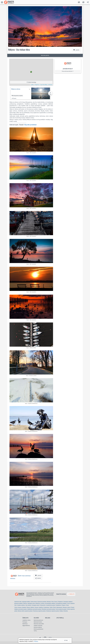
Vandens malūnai (21, 605)
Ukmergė (65, 607)
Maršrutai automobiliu (39, 624)
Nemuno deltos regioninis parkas (25, 611)
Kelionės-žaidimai (38, 627)
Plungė (72, 607)
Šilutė (55, 607)
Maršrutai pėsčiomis (38, 620)
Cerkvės (43, 603)
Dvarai (56, 602)
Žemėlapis (25, 618)
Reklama (48, 618)
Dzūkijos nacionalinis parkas (20, 609)
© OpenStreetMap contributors (46, 85)
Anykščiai (41, 607)
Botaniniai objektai (18, 603)
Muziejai (49, 602)
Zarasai (36, 607)
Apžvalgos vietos (31, 603)
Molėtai (32, 607)
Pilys (53, 602)
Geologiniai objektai (68, 602)
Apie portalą (60, 618)
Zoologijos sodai (35, 605)
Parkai (67, 605)
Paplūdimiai (58, 605)
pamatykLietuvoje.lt (68, 69)
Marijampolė (59, 607)
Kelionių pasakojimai (38, 629)
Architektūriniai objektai (61, 603)
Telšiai (51, 607)
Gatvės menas (34, 602)
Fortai (68, 603)
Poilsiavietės (43, 605)
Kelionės (36, 618)
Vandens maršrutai (38, 625)
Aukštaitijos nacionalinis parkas (34, 609)
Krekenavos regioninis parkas (53, 611)
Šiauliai (28, 607)
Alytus (69, 607)
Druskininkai (46, 607)
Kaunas (20, 607)
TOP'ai (35, 631)
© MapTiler (37, 85)
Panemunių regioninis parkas (39, 611)
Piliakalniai (60, 602)
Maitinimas (25, 624)
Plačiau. (36, 641)
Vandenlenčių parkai (51, 605)
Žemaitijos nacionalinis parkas (48, 609)
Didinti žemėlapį (31, 82)
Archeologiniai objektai (50, 603)
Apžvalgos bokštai (26, 602)
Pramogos (25, 622)
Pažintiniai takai (18, 602)
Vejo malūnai (28, 605)
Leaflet (32, 85)
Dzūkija (61, 611)
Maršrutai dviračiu (38, 622)
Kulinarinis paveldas (42, 602)
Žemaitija (66, 611)
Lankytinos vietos (26, 620)
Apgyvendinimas (26, 625)
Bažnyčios (38, 603)
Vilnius (16, 607)
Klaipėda (24, 607)
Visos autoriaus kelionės (68, 71)
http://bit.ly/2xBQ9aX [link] (30, 125)
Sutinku (66, 640)
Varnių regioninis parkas (61, 609)
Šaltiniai (25, 603)
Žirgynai (63, 605)
